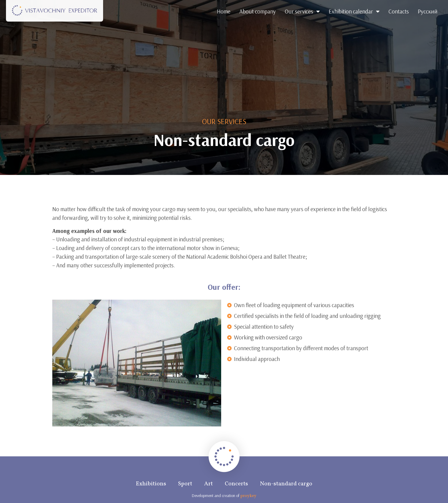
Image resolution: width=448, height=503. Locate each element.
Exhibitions (151, 484)
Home (224, 11)
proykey (248, 496)
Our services (302, 11)
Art (208, 484)
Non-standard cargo (286, 484)
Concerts (236, 484)
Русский (428, 11)
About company (258, 11)
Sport (185, 484)
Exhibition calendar (354, 11)
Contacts (399, 11)
